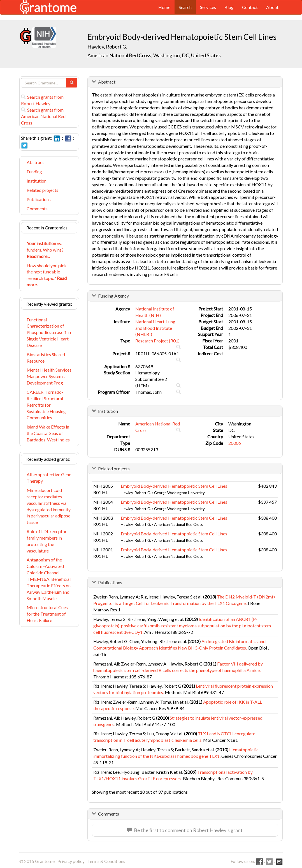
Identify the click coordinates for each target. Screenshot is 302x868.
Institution (37, 181)
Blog (229, 7)
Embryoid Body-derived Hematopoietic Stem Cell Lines (174, 486)
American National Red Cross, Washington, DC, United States (154, 55)
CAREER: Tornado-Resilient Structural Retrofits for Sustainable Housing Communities (46, 405)
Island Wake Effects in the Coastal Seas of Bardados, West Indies (48, 433)
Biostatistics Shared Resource (46, 358)
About (272, 7)
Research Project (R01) (157, 341)
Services (208, 7)
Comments (37, 209)
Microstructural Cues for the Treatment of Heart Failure (47, 614)
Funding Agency (113, 296)
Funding (34, 171)
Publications (39, 199)
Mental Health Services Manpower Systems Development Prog (49, 376)
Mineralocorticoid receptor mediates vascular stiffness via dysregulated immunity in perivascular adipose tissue (49, 506)
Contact (250, 7)
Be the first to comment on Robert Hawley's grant (185, 830)
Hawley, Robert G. (107, 47)
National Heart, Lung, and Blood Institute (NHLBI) (156, 328)
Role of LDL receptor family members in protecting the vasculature (47, 541)
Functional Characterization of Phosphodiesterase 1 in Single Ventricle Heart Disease (49, 332)
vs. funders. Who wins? (45, 250)
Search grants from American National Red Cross (43, 116)
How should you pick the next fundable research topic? (47, 275)
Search (185, 7)
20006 (235, 443)
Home (164, 7)
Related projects (42, 190)
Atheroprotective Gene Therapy (49, 478)
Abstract (35, 162)
